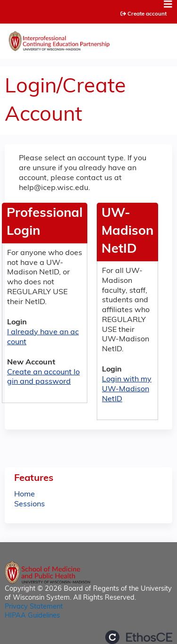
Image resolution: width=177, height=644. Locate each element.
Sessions (29, 504)
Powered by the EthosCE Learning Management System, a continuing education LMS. (139, 637)
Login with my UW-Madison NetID (127, 389)
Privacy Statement (34, 607)
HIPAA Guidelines (32, 616)
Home (25, 495)
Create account (147, 14)
